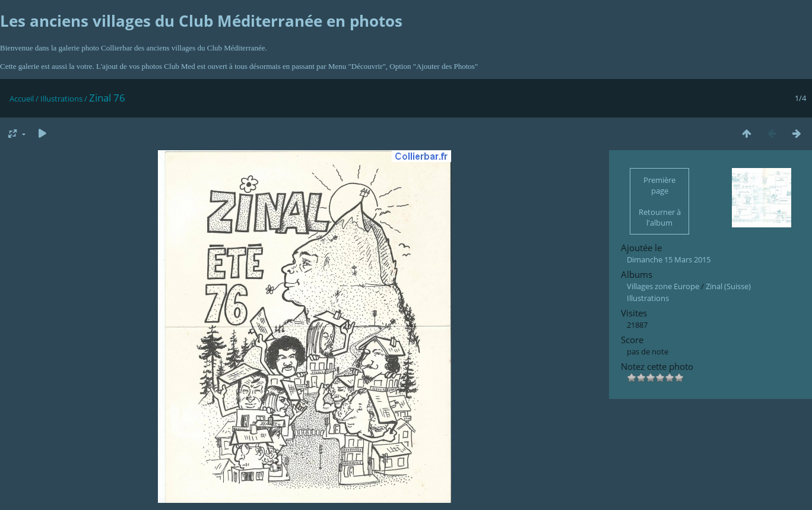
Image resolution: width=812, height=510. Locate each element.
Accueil (22, 99)
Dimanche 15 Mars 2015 (669, 259)
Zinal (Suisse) (728, 286)
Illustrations (61, 99)
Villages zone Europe (663, 286)
